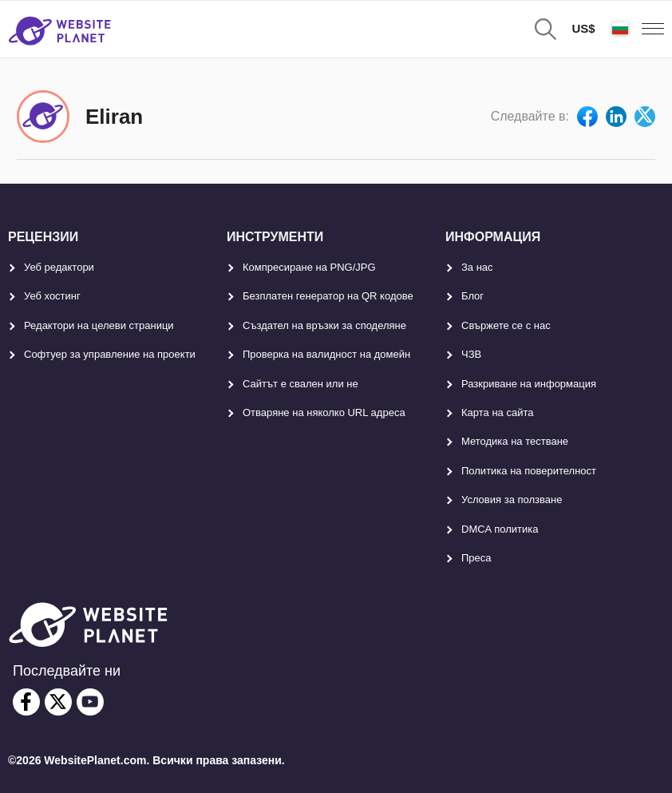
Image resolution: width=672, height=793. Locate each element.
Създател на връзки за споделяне (324, 325)
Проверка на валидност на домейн (326, 354)
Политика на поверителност (529, 471)
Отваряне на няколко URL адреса (324, 412)
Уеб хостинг (52, 296)
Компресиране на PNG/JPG (309, 267)
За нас (477, 267)
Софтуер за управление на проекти (110, 354)
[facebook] (26, 702)
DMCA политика (500, 529)
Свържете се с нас (506, 325)
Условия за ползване (512, 500)
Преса (476, 558)
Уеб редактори (59, 267)
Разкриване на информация (529, 384)
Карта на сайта (497, 412)
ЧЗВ (471, 354)
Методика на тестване (515, 441)
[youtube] (90, 702)
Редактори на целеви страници (99, 325)
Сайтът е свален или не (300, 384)
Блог (472, 296)
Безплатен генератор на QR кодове (328, 296)
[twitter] (58, 702)
